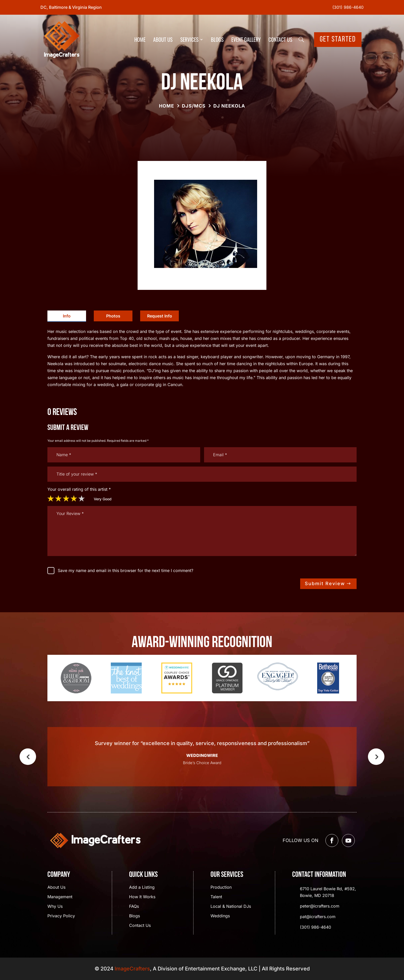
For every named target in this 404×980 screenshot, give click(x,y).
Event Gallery (246, 39)
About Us (163, 39)
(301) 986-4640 (348, 7)
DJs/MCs (194, 106)
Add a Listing (142, 888)
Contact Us (280, 39)
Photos (113, 316)
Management (60, 897)
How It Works (142, 897)
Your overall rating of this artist (79, 489)
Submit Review (325, 583)
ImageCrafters (132, 969)
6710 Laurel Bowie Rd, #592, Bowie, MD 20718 (328, 892)
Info (67, 316)
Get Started (338, 40)
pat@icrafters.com (318, 917)
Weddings (220, 916)
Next (376, 757)
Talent (216, 897)
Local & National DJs (231, 907)
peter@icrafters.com (320, 906)
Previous (28, 757)
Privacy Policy (61, 916)
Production (221, 888)
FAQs (134, 907)
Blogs (217, 39)
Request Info (160, 316)
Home (140, 39)
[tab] (67, 316)
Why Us (55, 907)
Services (190, 39)
